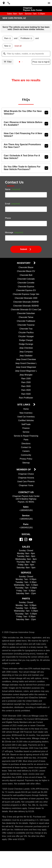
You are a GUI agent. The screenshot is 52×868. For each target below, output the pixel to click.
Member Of (24, 471)
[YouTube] (30, 540)
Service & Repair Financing (26, 437)
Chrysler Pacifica (26, 333)
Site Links (24, 406)
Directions (26, 444)
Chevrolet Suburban (26, 314)
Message (15, 234)
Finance (26, 429)
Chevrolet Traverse (26, 326)
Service (26, 433)
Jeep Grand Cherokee (26, 360)
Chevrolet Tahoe (26, 318)
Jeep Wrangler (26, 376)
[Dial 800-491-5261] (9, 3)
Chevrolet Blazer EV (26, 272)
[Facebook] (21, 540)
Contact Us (26, 448)
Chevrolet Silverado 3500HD (26, 307)
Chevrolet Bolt (26, 276)
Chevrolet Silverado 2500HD (26, 303)
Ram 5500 (26, 395)
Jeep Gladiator (26, 357)
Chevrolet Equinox (26, 288)
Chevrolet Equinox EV (26, 291)
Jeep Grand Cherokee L (26, 364)
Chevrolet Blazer (26, 268)
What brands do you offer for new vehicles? (26, 113)
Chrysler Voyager (26, 337)
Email (13, 205)
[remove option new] (8, 47)
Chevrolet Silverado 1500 (26, 299)
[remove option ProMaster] (27, 39)
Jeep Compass (26, 353)
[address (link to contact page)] (4, 3)
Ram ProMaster (26, 399)
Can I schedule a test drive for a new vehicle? (26, 158)
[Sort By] (41, 63)
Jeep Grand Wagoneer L (26, 372)
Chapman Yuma (26, 486)
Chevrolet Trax (26, 330)
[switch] (49, 3)
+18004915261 (26, 511)
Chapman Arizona (26, 479)
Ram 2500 (26, 383)
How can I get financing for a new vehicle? (26, 136)
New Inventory (26, 414)
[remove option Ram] (8, 39)
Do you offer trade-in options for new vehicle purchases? (26, 169)
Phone (8, 219)
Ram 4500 (26, 391)
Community (26, 456)
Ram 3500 (26, 387)
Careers (26, 452)
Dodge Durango (26, 345)
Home (26, 410)
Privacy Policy (26, 460)
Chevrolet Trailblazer (26, 322)
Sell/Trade (26, 425)
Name (13, 190)
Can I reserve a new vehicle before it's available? (26, 125)
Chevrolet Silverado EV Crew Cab (26, 310)
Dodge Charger (26, 341)
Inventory (24, 264)
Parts (26, 441)
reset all (18, 47)
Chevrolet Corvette (26, 284)
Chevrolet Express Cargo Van (26, 295)
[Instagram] (26, 540)
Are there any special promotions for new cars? (26, 147)
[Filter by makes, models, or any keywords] (26, 55)
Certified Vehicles (26, 421)
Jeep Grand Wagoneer (26, 368)
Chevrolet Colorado (26, 280)
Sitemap (26, 464)
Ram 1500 (26, 379)
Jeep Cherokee (26, 349)
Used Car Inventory (26, 418)
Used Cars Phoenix (26, 482)
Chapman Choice (26, 475)
